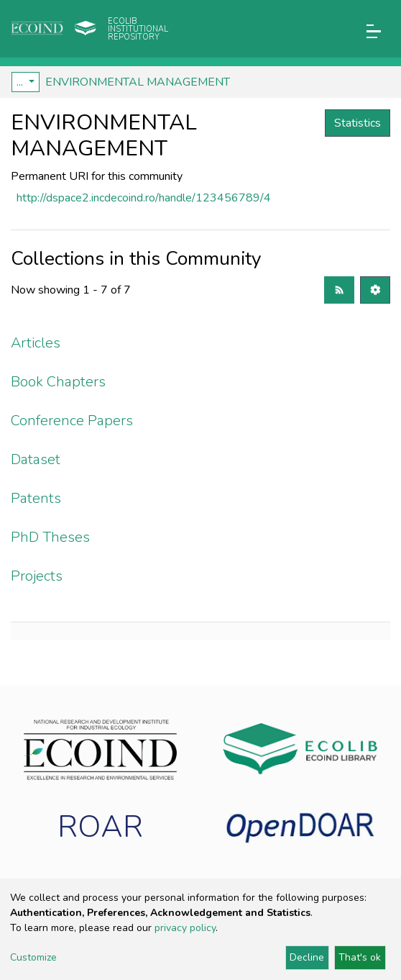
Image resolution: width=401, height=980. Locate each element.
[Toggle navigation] (374, 31)
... (21, 82)
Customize (33, 957)
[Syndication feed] (339, 290)
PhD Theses (50, 537)
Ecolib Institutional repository (138, 29)
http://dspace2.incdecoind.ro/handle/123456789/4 (144, 198)
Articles (36, 343)
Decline (307, 957)
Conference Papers (72, 421)
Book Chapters (58, 382)
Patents (36, 498)
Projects (37, 576)
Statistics (358, 123)
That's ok (360, 957)
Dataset (36, 459)
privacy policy (185, 928)
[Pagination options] (375, 290)
